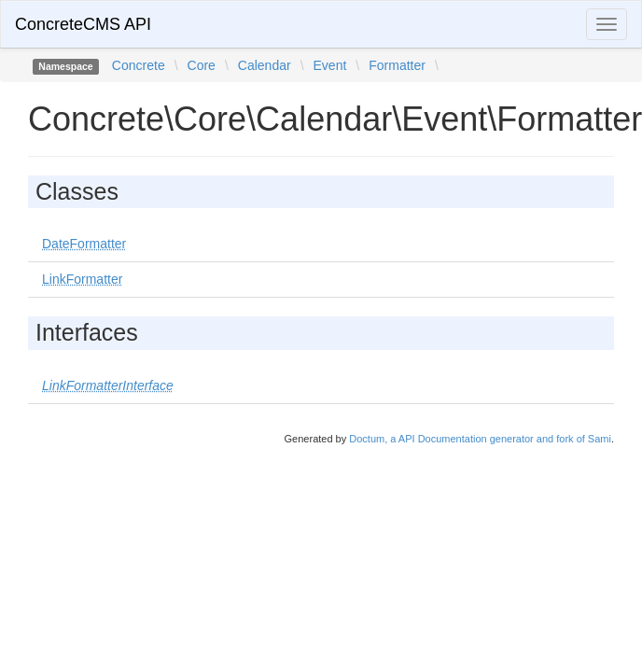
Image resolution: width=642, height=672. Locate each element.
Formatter (397, 65)
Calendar (265, 65)
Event (330, 65)
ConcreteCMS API (83, 24)
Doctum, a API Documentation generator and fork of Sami (480, 439)
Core (202, 65)
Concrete (139, 65)
